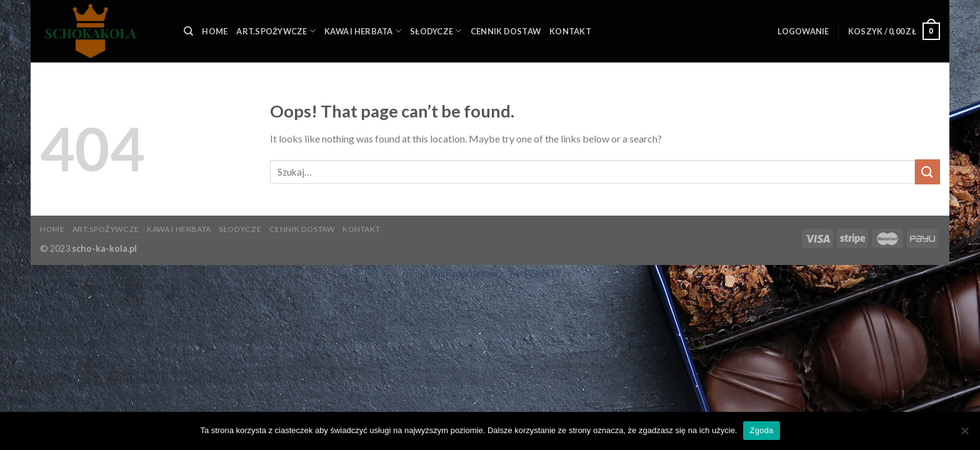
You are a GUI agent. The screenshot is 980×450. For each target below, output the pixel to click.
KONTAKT (570, 31)
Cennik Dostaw (506, 31)
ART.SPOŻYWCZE (276, 31)
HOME (215, 31)
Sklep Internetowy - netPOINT (490, 273)
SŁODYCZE (436, 31)
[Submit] (927, 172)
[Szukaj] (188, 31)
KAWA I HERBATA (363, 31)
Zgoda (761, 430)
